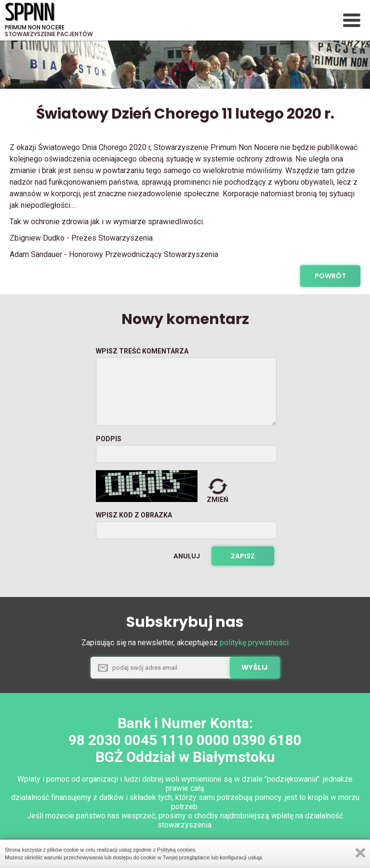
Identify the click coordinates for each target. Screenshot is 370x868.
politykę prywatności (254, 643)
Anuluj (187, 556)
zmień (218, 500)
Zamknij (360, 853)
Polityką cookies (176, 850)
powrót (330, 276)
